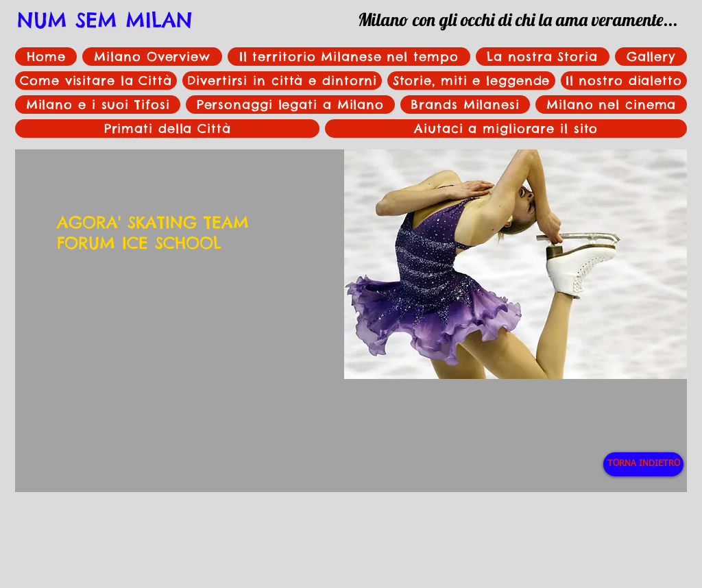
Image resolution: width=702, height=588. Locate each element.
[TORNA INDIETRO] (643, 464)
